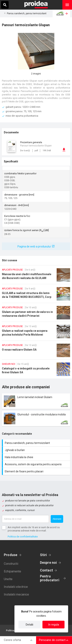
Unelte (8, 579)
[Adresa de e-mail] (25, 519)
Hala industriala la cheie (36, 457)
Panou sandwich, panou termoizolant (27, 13)
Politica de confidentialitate (23, 537)
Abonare (57, 519)
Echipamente (12, 571)
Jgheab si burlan (36, 450)
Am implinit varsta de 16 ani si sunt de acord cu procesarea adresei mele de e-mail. (34, 529)
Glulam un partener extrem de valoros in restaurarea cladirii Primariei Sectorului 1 (36, 314)
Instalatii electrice (16, 587)
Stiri (43, 555)
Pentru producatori (50, 578)
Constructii (11, 564)
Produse (11, 555)
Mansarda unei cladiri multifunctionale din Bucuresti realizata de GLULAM (36, 276)
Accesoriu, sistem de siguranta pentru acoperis (36, 464)
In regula (54, 625)
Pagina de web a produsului (34, 246)
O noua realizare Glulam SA (36, 352)
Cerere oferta (12, 640)
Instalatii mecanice (16, 594)
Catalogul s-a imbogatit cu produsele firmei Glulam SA (36, 370)
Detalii (29, 625)
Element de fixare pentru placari (36, 471)
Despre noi (48, 563)
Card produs (36, 401)
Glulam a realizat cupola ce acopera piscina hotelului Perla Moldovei (36, 333)
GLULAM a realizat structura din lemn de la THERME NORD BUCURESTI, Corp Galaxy (36, 295)
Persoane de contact (52, 640)
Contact (47, 570)
